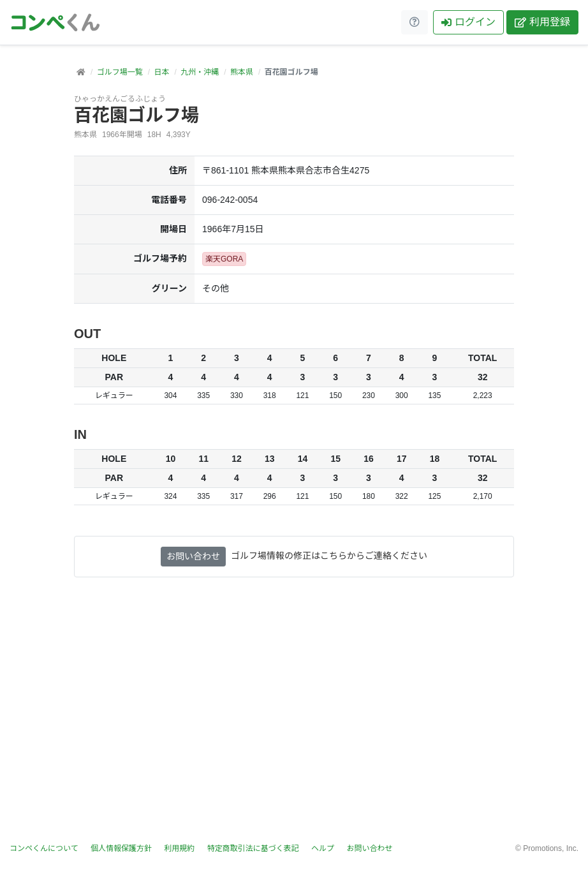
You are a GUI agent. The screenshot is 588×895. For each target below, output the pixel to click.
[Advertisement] (294, 718)
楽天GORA (224, 259)
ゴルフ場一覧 (120, 72)
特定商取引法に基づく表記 (253, 848)
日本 (161, 72)
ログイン (468, 22)
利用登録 (542, 22)
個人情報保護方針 (121, 848)
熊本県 (242, 72)
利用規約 (179, 848)
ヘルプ (323, 848)
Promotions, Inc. (551, 848)
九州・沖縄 (200, 72)
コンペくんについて (44, 848)
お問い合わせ (193, 556)
